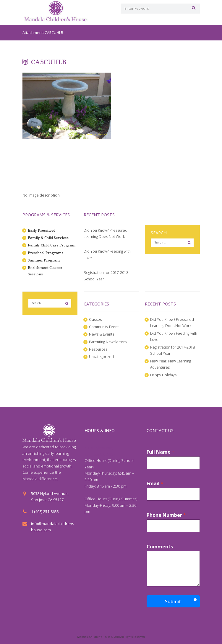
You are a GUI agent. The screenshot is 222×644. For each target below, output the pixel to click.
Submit (173, 601)
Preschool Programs (46, 253)
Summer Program (44, 260)
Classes (95, 319)
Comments (160, 547)
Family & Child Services (48, 238)
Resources (98, 349)
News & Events (102, 334)
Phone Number (166, 515)
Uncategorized (102, 357)
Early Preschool (42, 230)
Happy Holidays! (164, 375)
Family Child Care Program (52, 245)
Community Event (104, 327)
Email (155, 484)
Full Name (161, 452)
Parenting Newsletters (108, 342)
